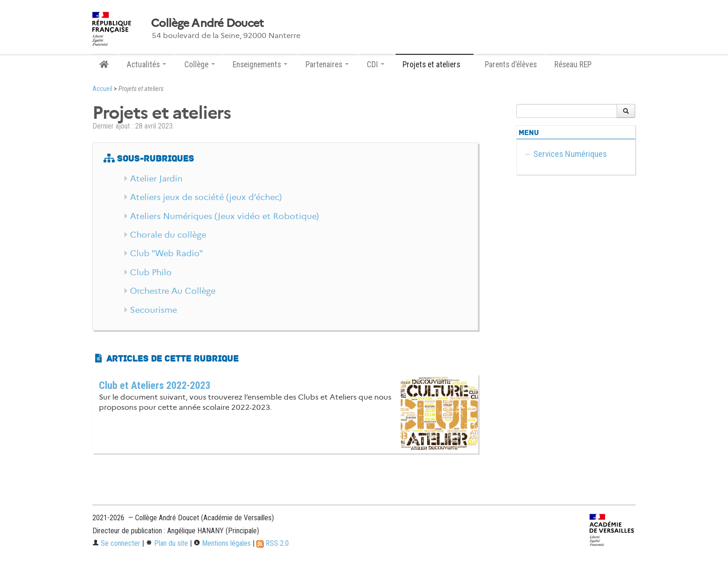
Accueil (102, 89)
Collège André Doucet (207, 23)
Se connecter (116, 543)
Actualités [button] (146, 65)
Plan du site (167, 543)
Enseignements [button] (260, 65)
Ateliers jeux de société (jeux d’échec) (206, 197)
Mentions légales (222, 543)
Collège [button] (200, 65)
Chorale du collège (168, 235)
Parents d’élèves (511, 65)
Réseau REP (573, 65)
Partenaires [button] (327, 65)
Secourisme (153, 310)
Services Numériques (570, 154)
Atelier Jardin (156, 179)
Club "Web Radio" (166, 253)
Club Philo (151, 272)
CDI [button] (376, 65)
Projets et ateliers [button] (435, 65)
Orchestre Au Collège (173, 291)
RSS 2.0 (273, 543)
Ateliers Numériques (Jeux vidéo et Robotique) (224, 216)
